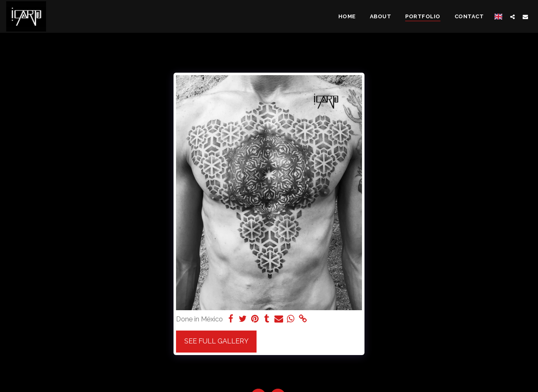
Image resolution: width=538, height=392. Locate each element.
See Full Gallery (216, 341)
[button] (512, 17)
